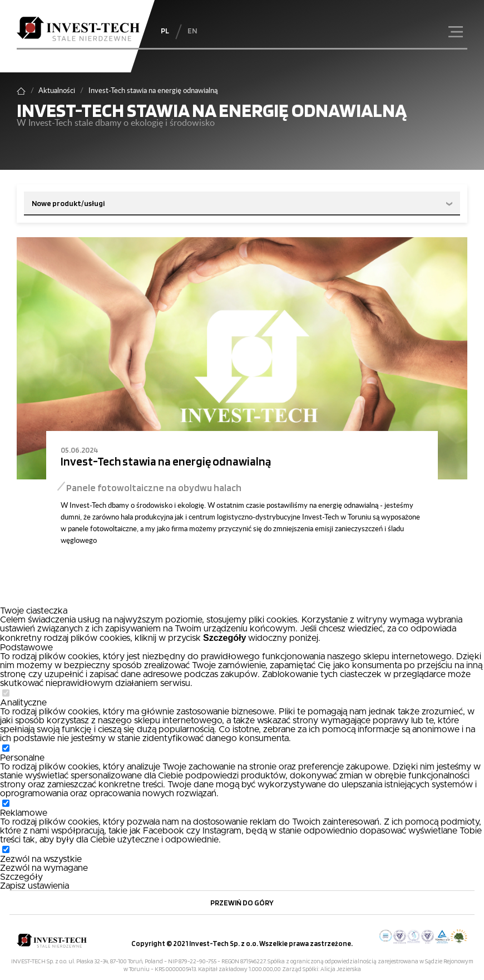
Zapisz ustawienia (34, 886)
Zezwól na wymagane (44, 868)
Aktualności (57, 91)
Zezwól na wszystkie (41, 859)
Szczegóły (21, 877)
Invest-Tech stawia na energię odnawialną (166, 461)
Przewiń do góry (242, 903)
